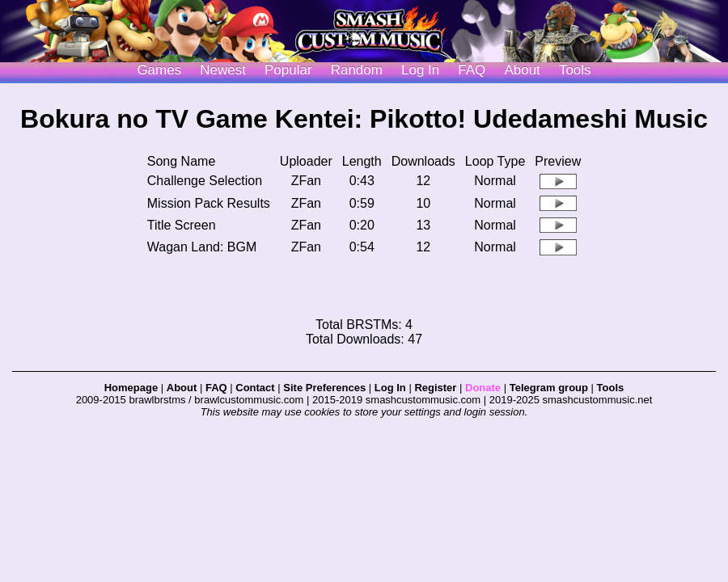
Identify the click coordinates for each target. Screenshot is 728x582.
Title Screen (182, 225)
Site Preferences (324, 388)
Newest (223, 70)
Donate (483, 388)
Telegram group (549, 388)
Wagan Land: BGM (202, 247)
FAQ (472, 70)
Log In (390, 388)
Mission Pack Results (209, 203)
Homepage (131, 388)
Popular (288, 70)
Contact (255, 388)
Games (159, 70)
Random (357, 70)
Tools (575, 70)
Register (435, 388)
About (522, 70)
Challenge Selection (205, 181)
